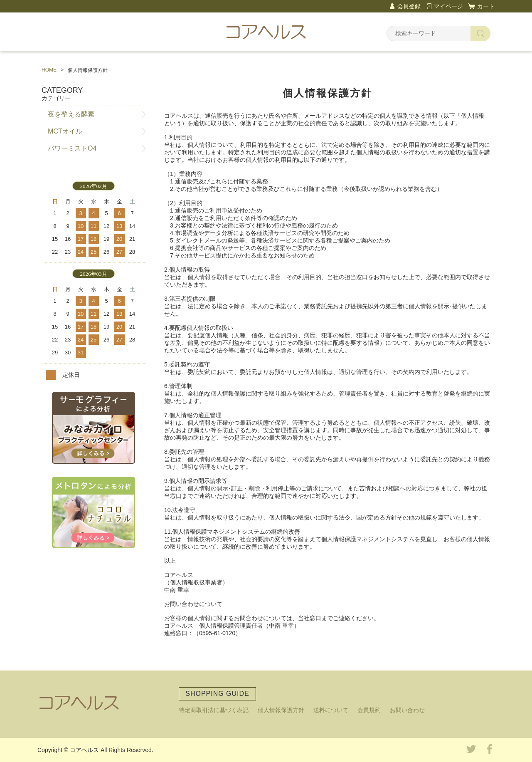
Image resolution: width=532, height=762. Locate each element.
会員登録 (409, 6)
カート (486, 6)
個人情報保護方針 (281, 710)
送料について (331, 710)
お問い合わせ (407, 710)
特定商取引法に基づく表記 (214, 710)
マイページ (448, 6)
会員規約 (369, 710)
